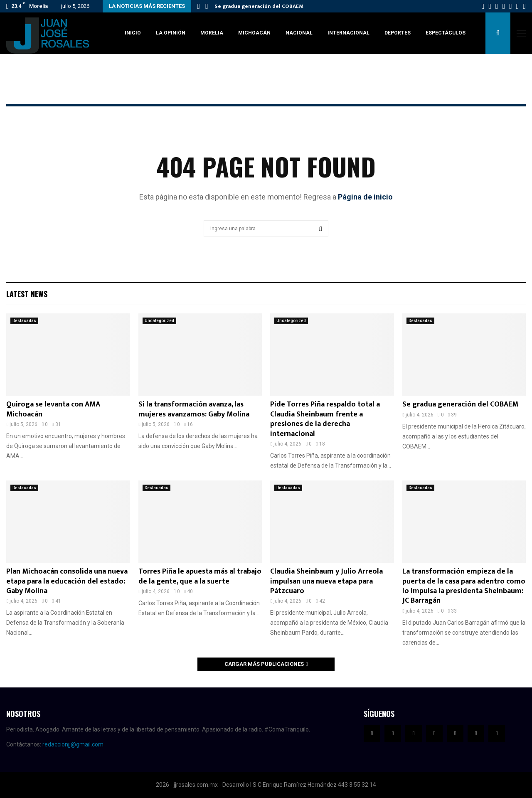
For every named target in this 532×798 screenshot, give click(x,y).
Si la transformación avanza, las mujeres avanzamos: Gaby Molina (194, 409)
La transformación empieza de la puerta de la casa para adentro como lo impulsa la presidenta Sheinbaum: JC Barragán (464, 586)
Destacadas (24, 321)
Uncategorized (159, 321)
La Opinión (171, 33)
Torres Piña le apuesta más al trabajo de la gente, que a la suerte (200, 576)
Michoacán (254, 33)
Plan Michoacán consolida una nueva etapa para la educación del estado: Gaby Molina (67, 581)
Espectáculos (446, 33)
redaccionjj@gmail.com (73, 744)
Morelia (212, 33)
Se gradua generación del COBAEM (259, 6)
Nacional (299, 33)
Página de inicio (365, 197)
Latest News (27, 294)
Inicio (133, 33)
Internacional (349, 33)
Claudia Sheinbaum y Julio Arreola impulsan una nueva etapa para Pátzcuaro (326, 581)
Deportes (398, 33)
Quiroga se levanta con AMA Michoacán (53, 409)
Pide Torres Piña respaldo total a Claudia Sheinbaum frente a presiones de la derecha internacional (325, 419)
